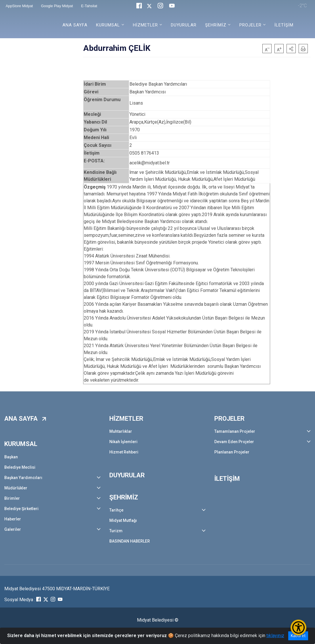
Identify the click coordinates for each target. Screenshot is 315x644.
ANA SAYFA (75, 25)
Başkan (11, 457)
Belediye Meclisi (20, 467)
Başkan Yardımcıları (23, 478)
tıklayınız (275, 636)
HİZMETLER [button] (145, 25)
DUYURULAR (184, 25)
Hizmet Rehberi (124, 452)
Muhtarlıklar (121, 431)
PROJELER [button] (250, 25)
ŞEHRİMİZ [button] (216, 25)
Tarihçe (116, 510)
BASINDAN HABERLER (130, 541)
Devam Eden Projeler (234, 442)
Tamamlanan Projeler (235, 431)
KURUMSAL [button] (108, 25)
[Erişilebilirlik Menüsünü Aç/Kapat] (298, 627)
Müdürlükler (16, 488)
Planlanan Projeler (232, 452)
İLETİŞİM (284, 25)
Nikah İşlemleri (123, 442)
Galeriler (13, 529)
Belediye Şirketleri (21, 509)
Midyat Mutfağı (123, 520)
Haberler (13, 519)
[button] (291, 49)
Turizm (116, 531)
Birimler (12, 498)
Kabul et (298, 636)
